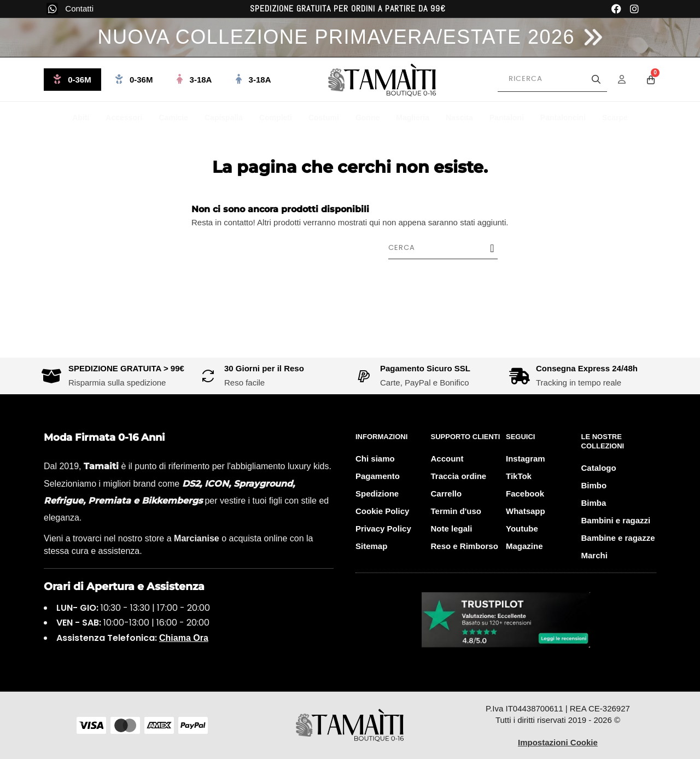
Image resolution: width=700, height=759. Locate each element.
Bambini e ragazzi (616, 520)
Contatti (79, 8)
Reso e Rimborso (465, 546)
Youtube (522, 529)
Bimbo (594, 485)
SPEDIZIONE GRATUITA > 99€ (126, 368)
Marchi (594, 555)
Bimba (594, 503)
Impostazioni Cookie (558, 742)
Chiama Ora (184, 638)
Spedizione (377, 494)
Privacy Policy (383, 529)
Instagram (526, 459)
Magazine (524, 546)
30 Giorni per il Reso (264, 368)
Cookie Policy (382, 511)
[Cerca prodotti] (552, 79)
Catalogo (599, 468)
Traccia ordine (459, 476)
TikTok (519, 476)
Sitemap (371, 546)
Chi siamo (375, 459)
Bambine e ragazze (618, 538)
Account (447, 459)
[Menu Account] (629, 79)
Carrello (447, 494)
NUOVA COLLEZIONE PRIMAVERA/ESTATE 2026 (336, 37)
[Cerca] (448, 248)
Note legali (452, 529)
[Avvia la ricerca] (596, 79)
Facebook (525, 494)
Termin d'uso (456, 511)
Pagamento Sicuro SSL (425, 368)
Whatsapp (526, 511)
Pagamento (378, 476)
